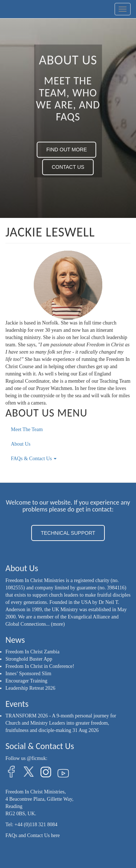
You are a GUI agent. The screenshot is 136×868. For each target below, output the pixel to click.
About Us (21, 444)
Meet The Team (27, 429)
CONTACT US (68, 167)
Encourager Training (26, 681)
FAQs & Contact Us (34, 459)
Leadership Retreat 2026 (30, 688)
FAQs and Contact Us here (33, 835)
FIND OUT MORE (67, 150)
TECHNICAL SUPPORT (68, 533)
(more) (58, 624)
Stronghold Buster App (29, 659)
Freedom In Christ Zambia (32, 652)
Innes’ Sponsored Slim (28, 674)
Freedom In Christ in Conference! (40, 666)
